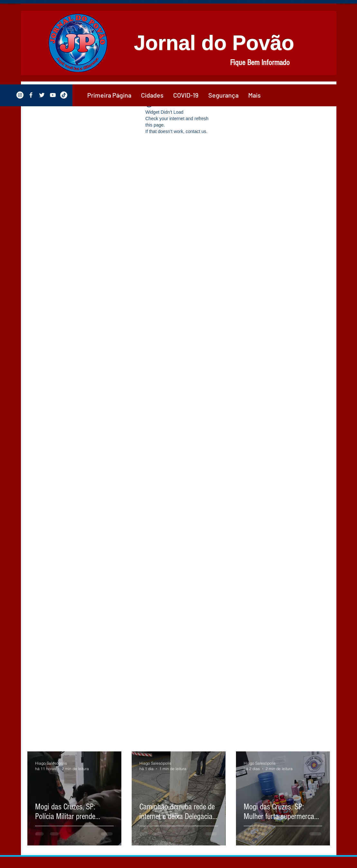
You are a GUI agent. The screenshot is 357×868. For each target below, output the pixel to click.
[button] (152, 95)
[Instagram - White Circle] (20, 95)
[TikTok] (64, 95)
